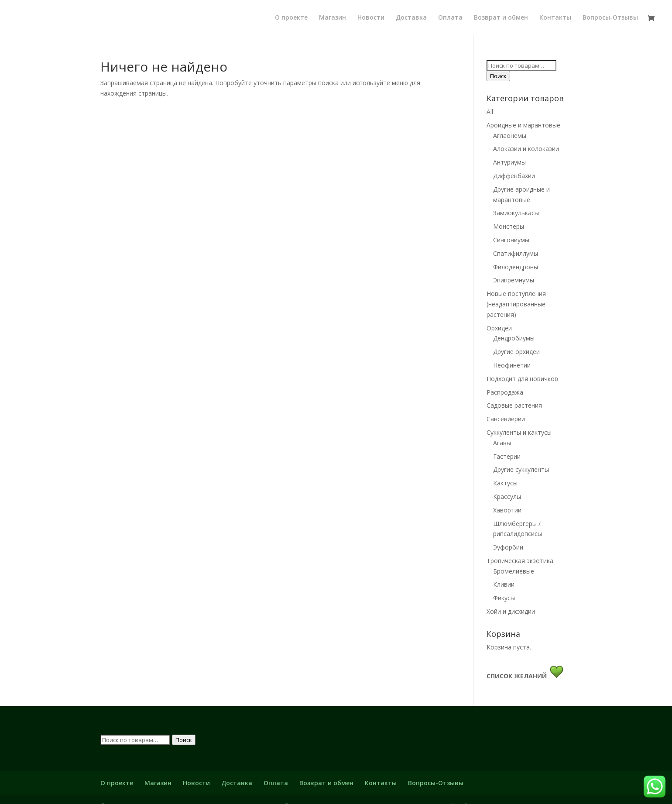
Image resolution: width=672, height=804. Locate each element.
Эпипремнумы (514, 280)
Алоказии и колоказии (526, 149)
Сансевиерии (506, 419)
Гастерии (507, 456)
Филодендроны (516, 267)
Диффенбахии (514, 176)
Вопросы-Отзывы (610, 17)
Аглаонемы (510, 136)
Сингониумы (511, 240)
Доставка (411, 17)
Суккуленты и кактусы (519, 432)
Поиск (498, 76)
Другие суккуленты (521, 469)
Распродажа (505, 392)
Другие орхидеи (516, 352)
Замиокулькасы (516, 213)
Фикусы (504, 598)
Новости (371, 17)
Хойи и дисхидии (511, 611)
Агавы (502, 443)
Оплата (450, 17)
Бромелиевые (514, 571)
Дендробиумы (514, 338)
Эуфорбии (508, 547)
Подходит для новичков (522, 379)
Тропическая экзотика (520, 561)
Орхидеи (499, 328)
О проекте (291, 17)
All (490, 112)
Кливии (504, 584)
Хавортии (507, 510)
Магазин (333, 17)
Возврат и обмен (501, 17)
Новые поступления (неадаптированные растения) (516, 304)
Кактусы (505, 483)
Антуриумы (509, 162)
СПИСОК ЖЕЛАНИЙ (518, 676)
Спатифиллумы (516, 253)
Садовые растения (514, 405)
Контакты (555, 17)
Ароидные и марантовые (523, 125)
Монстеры (509, 226)
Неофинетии (512, 365)
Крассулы (507, 496)
